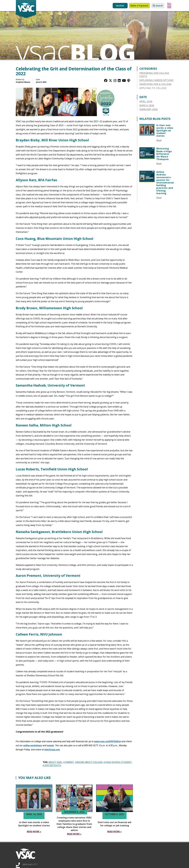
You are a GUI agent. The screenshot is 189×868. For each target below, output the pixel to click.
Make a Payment (139, 6)
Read (159, 140)
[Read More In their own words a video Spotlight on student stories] (34, 832)
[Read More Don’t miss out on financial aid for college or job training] (114, 832)
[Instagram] (115, 80)
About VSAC (55, 762)
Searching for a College (155, 84)
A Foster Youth (52, 765)
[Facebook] (106, 80)
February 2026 (148, 109)
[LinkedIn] (119, 80)
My (120, 6)
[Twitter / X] (110, 80)
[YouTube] (124, 80)
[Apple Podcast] (129, 80)
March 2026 (147, 105)
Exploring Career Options (157, 80)
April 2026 (146, 101)
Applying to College (153, 88)
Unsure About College (89, 762)
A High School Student (118, 762)
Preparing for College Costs (154, 75)
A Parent (69, 762)
